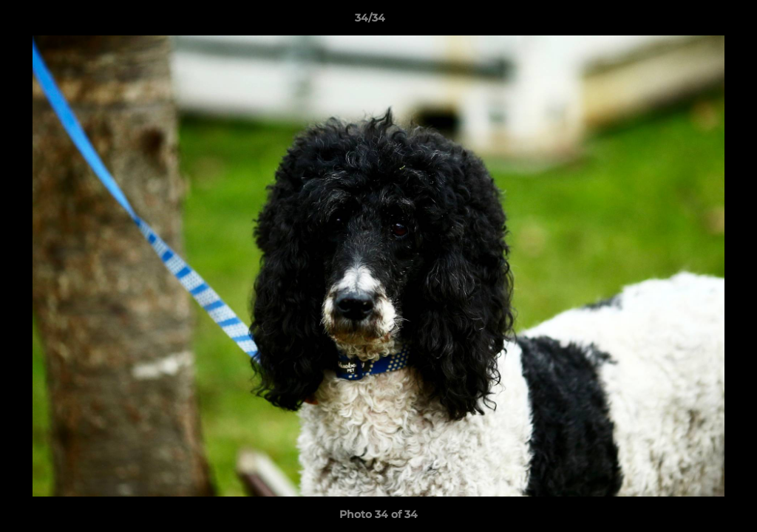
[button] (695, 21)
